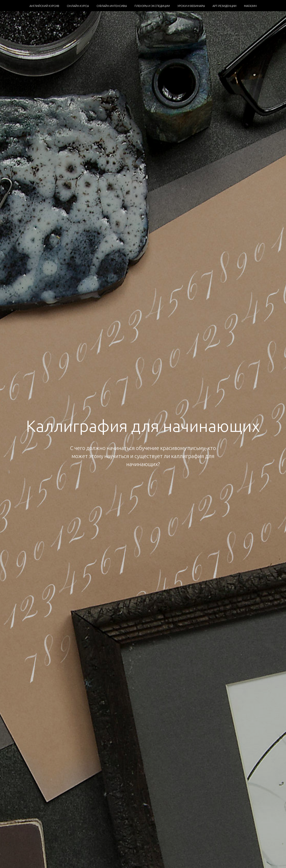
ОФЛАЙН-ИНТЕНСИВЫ (112, 6)
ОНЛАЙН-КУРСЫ (78, 6)
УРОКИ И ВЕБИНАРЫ (191, 6)
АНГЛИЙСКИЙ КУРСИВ (44, 6)
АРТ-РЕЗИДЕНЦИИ (224, 6)
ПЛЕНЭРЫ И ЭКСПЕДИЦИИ (152, 6)
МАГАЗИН (250, 6)
